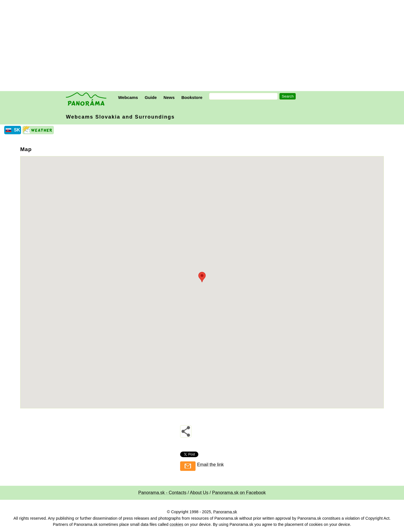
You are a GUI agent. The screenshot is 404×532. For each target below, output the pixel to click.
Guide (151, 97)
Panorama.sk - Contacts (162, 493)
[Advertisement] (203, 46)
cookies (176, 524)
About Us (199, 493)
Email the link (210, 465)
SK (17, 130)
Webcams (128, 97)
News (169, 97)
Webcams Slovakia (120, 117)
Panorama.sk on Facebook (239, 493)
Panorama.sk (225, 512)
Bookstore (192, 97)
